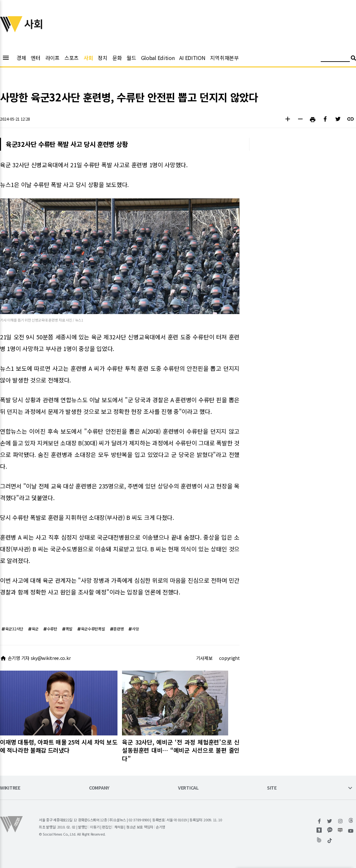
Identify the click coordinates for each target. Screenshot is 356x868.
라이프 (52, 58)
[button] (288, 120)
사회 (88, 58)
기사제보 (204, 658)
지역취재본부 (224, 58)
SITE (272, 788)
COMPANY (99, 788)
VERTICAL (188, 788)
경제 (21, 58)
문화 (117, 58)
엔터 (35, 58)
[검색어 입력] (335, 59)
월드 (131, 58)
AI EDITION (192, 58)
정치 (102, 58)
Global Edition (158, 58)
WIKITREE (10, 788)
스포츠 (72, 58)
